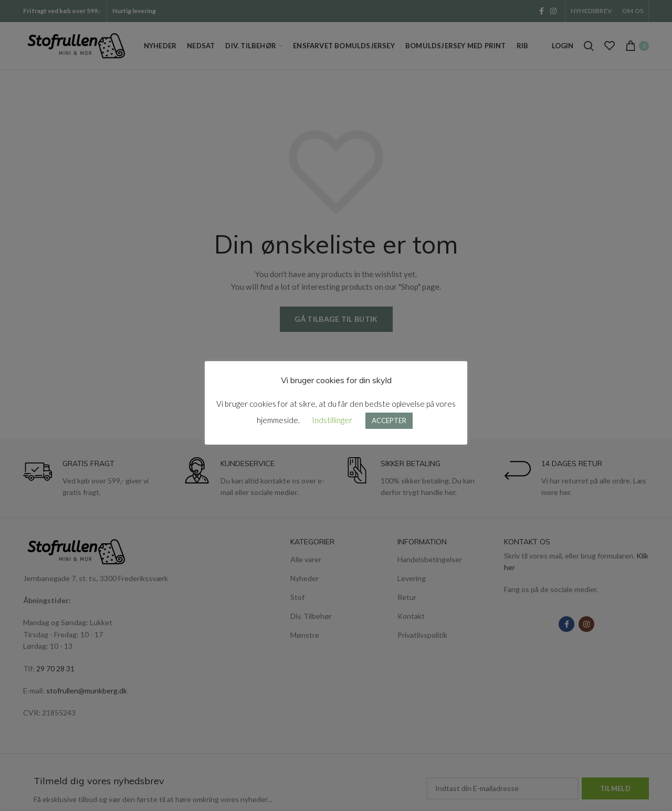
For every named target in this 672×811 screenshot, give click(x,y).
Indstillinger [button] (332, 420)
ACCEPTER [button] (389, 420)
